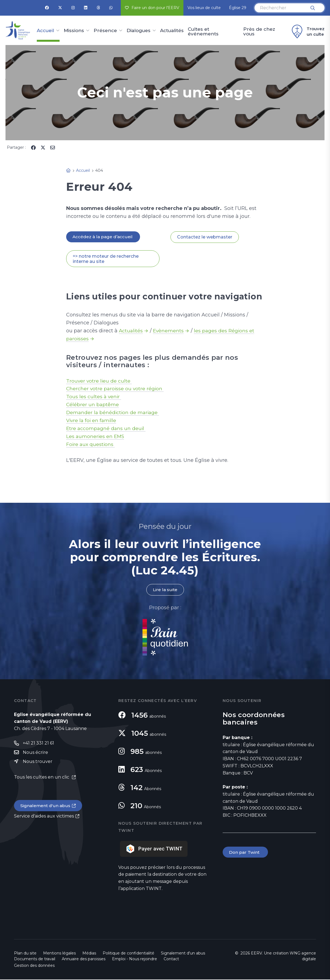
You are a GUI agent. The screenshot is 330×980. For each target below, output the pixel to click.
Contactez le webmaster (205, 237)
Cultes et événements (203, 32)
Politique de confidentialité (128, 954)
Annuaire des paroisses (84, 959)
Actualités (172, 31)
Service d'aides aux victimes (44, 817)
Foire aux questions (91, 445)
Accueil (45, 31)
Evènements (169, 331)
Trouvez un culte (307, 32)
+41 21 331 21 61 (38, 744)
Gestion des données (34, 966)
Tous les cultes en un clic (42, 778)
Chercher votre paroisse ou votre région (116, 389)
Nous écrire (35, 753)
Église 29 (238, 8)
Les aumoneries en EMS (96, 437)
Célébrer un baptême (93, 405)
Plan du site (25, 954)
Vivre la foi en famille (92, 421)
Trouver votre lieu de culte (99, 381)
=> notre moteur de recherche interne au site (106, 259)
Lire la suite (165, 590)
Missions (74, 31)
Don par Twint (246, 853)
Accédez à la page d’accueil (104, 237)
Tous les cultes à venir (94, 397)
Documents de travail (35, 959)
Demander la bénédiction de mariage (114, 413)
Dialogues (139, 31)
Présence (105, 31)
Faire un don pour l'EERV (152, 8)
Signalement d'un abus (46, 807)
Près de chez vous (259, 32)
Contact (171, 959)
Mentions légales (59, 954)
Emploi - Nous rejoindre (135, 959)
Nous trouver (38, 762)
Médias (89, 954)
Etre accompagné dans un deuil (107, 429)
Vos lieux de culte (204, 8)
